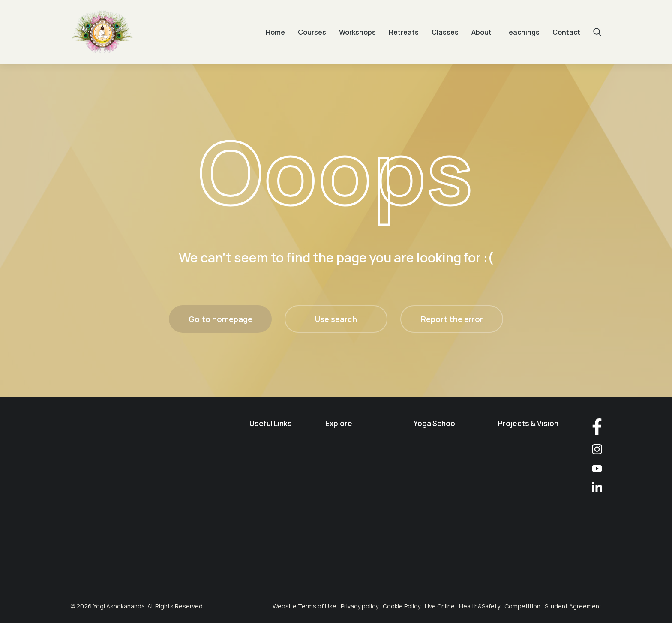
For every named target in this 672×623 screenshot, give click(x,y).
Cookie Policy (402, 606)
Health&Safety (480, 606)
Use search (336, 319)
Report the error (452, 319)
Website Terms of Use (304, 606)
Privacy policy (360, 606)
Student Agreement (573, 606)
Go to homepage (220, 319)
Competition (522, 606)
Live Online (440, 606)
